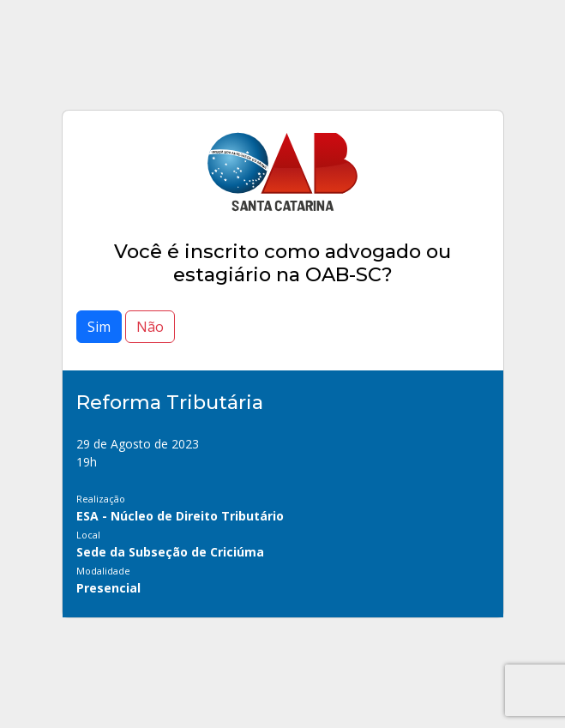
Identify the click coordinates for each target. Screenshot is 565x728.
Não (150, 327)
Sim (99, 327)
